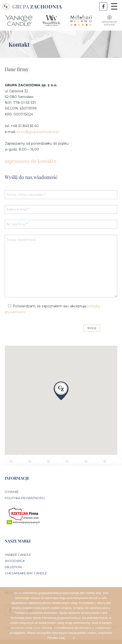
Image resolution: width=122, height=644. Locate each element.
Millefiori (13, 567)
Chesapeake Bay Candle (26, 573)
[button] (61, 391)
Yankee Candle (18, 555)
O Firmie (12, 492)
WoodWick (15, 561)
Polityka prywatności (25, 498)
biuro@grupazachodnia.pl (38, 132)
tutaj (62, 638)
